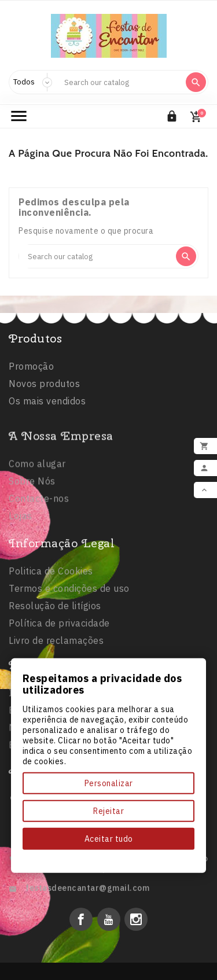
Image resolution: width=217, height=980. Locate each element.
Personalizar (109, 783)
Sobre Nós (32, 535)
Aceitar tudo (109, 839)
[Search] (120, 82)
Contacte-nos (39, 552)
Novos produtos (44, 386)
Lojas (21, 569)
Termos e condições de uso (69, 651)
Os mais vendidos (47, 403)
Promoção (31, 369)
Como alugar (37, 517)
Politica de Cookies (51, 633)
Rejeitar (108, 811)
